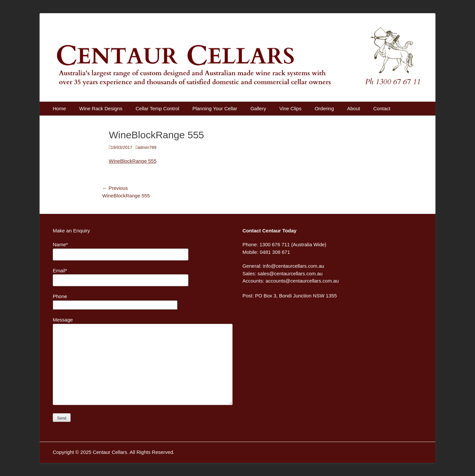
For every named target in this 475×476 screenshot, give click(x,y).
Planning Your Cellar (215, 108)
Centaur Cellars (110, 452)
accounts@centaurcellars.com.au (302, 281)
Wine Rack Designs (101, 108)
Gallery (258, 108)
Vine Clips (290, 108)
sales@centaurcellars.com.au (290, 273)
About (353, 108)
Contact (382, 108)
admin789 (147, 147)
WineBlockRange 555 (133, 161)
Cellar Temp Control (157, 108)
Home (59, 108)
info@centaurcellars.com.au (294, 266)
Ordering (324, 108)
